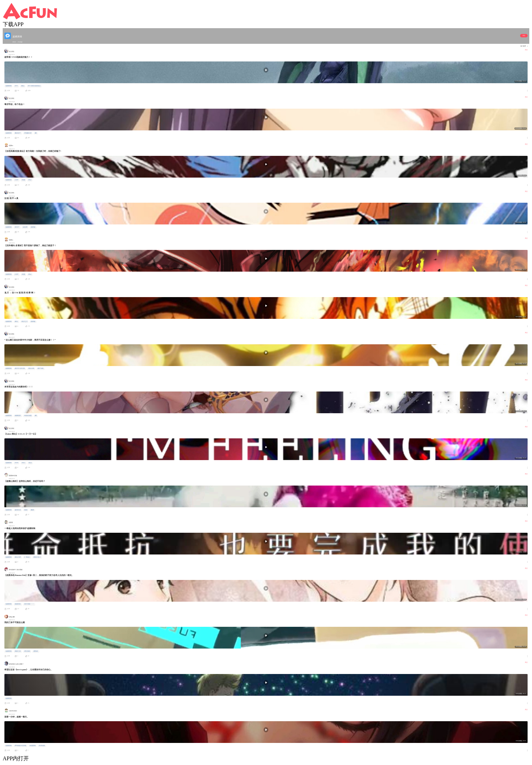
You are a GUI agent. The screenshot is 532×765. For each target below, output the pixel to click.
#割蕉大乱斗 (37, 557)
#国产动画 (40, 368)
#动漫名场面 (28, 416)
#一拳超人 (27, 557)
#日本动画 (42, 746)
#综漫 (23, 180)
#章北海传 (27, 651)
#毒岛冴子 (18, 133)
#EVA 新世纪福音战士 (34, 86)
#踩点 (23, 86)
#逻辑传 (36, 651)
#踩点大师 (18, 557)
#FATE (16, 463)
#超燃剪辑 (8, 86)
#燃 (36, 133)
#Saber (24, 463)
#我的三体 (18, 651)
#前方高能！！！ (29, 604)
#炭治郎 (25, 227)
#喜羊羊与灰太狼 (20, 368)
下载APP (13, 24)
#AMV (16, 180)
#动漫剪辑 (33, 746)
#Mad (30, 180)
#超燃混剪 (18, 416)
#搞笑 (26, 510)
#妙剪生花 (18, 510)
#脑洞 (32, 510)
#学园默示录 (28, 133)
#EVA (16, 86)
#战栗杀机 (18, 604)
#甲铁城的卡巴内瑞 (20, 746)
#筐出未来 (31, 368)
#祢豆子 (17, 227)
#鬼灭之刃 (24, 322)
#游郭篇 (33, 227)
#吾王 (30, 463)
